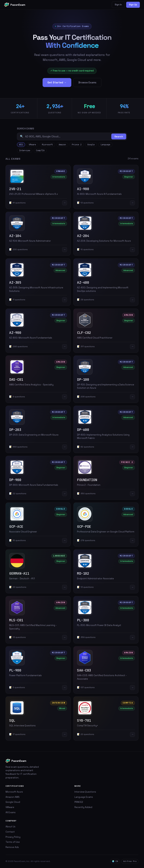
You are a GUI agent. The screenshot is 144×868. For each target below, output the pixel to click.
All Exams (11, 812)
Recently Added (83, 807)
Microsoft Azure (14, 792)
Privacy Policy (13, 837)
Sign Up (133, 5)
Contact (10, 832)
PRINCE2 (79, 802)
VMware (32, 145)
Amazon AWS (13, 797)
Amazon (62, 145)
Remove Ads (12, 847)
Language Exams (84, 797)
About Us (10, 827)
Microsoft (47, 145)
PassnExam (15, 5)
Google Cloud (13, 802)
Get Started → (57, 82)
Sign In (118, 5)
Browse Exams (87, 82)
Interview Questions (85, 792)
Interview (25, 150)
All (21, 145)
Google (91, 145)
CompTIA (40, 150)
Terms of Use (13, 842)
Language (105, 145)
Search (119, 136)
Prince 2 (77, 145)
